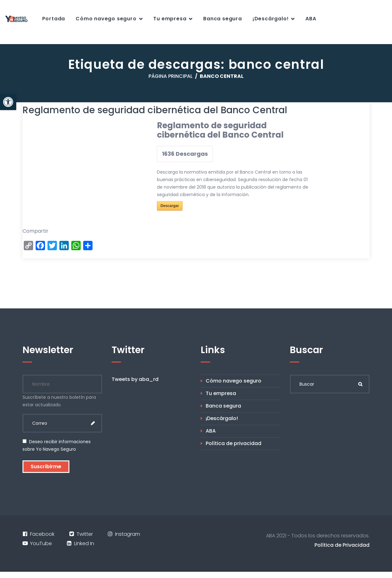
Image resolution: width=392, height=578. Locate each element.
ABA (311, 19)
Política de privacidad (234, 443)
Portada (54, 19)
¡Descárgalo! (271, 19)
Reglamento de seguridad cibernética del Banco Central (155, 110)
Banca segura (223, 19)
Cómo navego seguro (106, 19)
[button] (8, 102)
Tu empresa (170, 19)
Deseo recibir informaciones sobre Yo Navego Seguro (57, 445)
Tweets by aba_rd (135, 379)
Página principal (171, 76)
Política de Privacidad (342, 545)
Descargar (170, 206)
